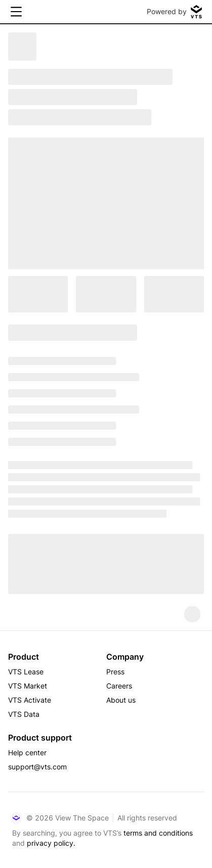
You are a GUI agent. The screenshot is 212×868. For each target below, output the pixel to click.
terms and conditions (158, 833)
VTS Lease (26, 672)
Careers (119, 686)
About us (121, 700)
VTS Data (24, 714)
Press (115, 672)
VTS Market (28, 686)
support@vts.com (37, 767)
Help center (27, 752)
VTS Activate (30, 700)
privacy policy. (51, 843)
